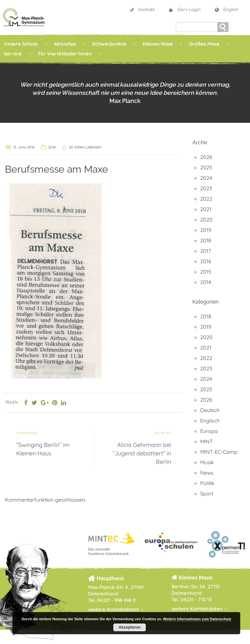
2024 (206, 178)
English (226, 9)
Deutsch (210, 410)
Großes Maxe (204, 44)
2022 (206, 199)
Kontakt (142, 9)
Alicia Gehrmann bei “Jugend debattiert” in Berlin (142, 453)
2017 (206, 251)
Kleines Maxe (158, 44)
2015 (206, 272)
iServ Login (184, 9)
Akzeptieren (130, 627)
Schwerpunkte (109, 44)
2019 (206, 230)
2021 (206, 209)
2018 (52, 147)
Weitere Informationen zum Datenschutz (197, 619)
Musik (207, 462)
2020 (206, 220)
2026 (206, 157)
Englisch (210, 421)
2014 (206, 282)
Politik (207, 483)
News (207, 473)
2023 (206, 188)
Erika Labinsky (88, 147)
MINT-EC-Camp (219, 452)
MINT (207, 441)
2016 (206, 261)
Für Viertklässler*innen (65, 54)
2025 (206, 167)
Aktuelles (65, 44)
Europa (209, 431)
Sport (207, 494)
